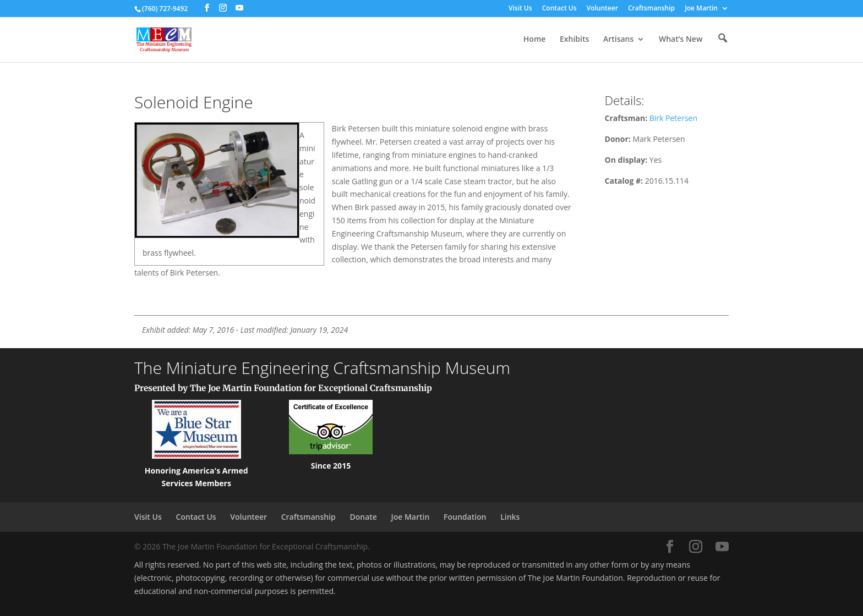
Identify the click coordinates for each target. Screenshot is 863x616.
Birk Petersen (673, 118)
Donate (363, 517)
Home (535, 40)
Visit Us (520, 9)
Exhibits (574, 40)
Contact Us (559, 9)
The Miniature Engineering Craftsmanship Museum (322, 368)
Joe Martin (701, 9)
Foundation (465, 517)
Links (510, 517)
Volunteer (602, 9)
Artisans (618, 40)
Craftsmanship (651, 9)
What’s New (681, 40)
